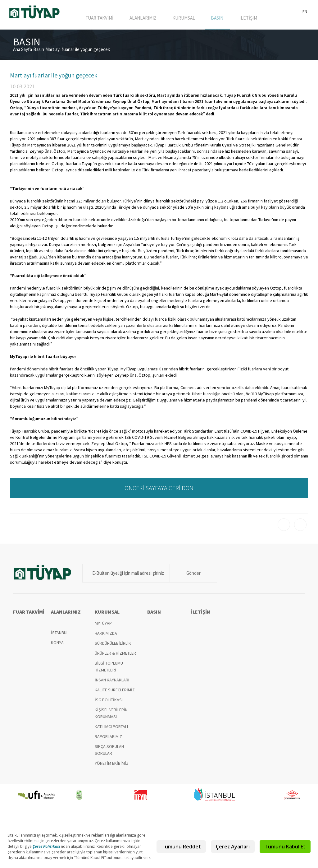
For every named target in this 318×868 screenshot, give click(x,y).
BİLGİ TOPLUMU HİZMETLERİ (109, 670)
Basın (39, 52)
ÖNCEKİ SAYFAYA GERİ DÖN (159, 491)
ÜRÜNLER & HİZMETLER (115, 656)
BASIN (220, 19)
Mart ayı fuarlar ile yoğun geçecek (78, 52)
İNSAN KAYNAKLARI (112, 683)
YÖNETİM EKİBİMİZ (112, 766)
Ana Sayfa (23, 52)
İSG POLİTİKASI (109, 703)
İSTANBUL (60, 636)
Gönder (189, 576)
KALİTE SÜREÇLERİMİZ (115, 693)
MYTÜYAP (103, 626)
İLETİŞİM (249, 19)
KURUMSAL (188, 19)
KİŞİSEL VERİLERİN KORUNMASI (111, 716)
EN (305, 12)
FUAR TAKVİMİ (105, 19)
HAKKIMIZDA (106, 636)
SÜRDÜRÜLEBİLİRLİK (113, 646)
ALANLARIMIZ (148, 19)
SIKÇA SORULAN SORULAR (109, 753)
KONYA (57, 646)
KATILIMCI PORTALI (111, 730)
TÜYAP (35, 13)
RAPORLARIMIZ (108, 740)
